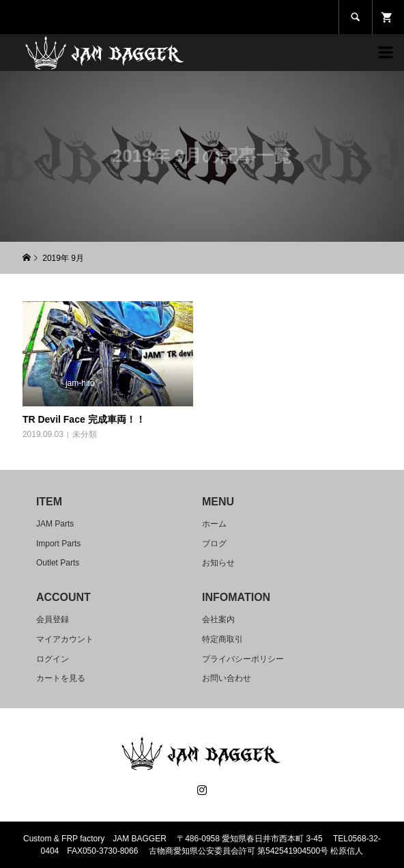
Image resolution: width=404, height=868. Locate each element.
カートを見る (61, 678)
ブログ (214, 544)
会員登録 (53, 619)
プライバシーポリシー (243, 659)
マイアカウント (65, 639)
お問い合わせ (227, 678)
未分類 (85, 434)
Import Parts (58, 544)
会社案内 (218, 619)
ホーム (214, 524)
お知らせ (218, 563)
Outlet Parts (58, 563)
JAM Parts (55, 524)
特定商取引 (222, 639)
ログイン (53, 659)
